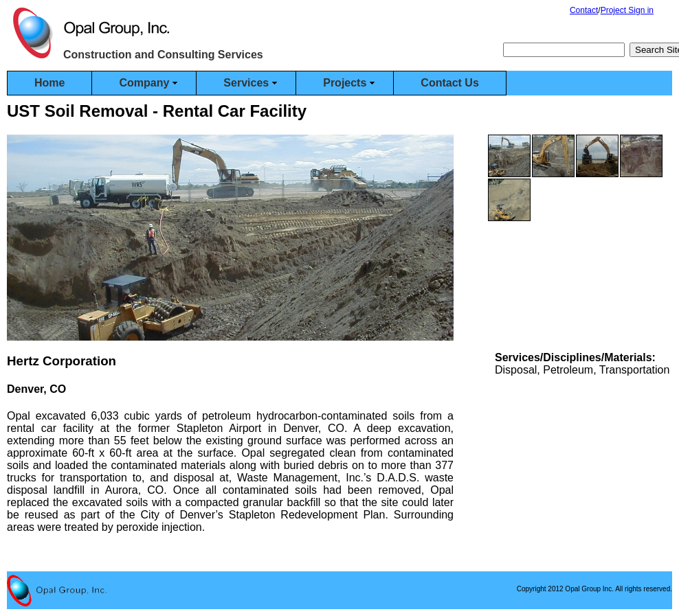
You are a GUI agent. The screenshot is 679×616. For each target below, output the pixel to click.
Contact (584, 10)
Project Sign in (627, 10)
